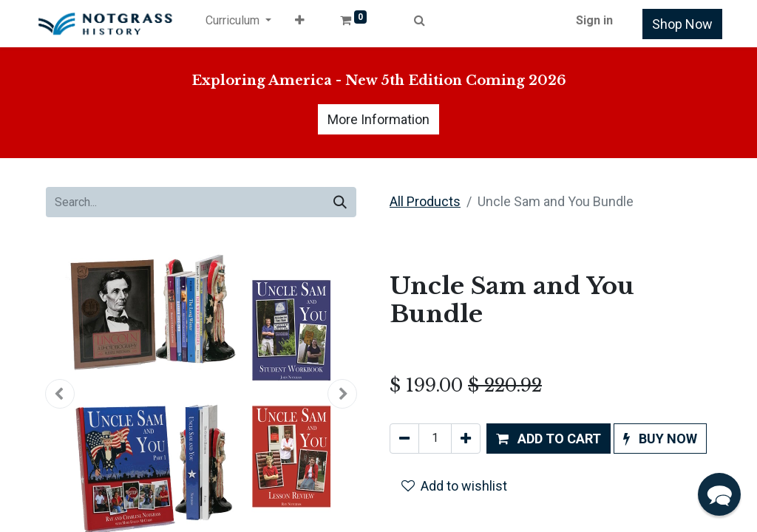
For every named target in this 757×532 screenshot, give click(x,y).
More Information (378, 119)
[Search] (340, 202)
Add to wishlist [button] (454, 486)
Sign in (594, 20)
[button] (300, 24)
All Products (425, 201)
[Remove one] (404, 439)
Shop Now (682, 24)
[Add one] (466, 439)
